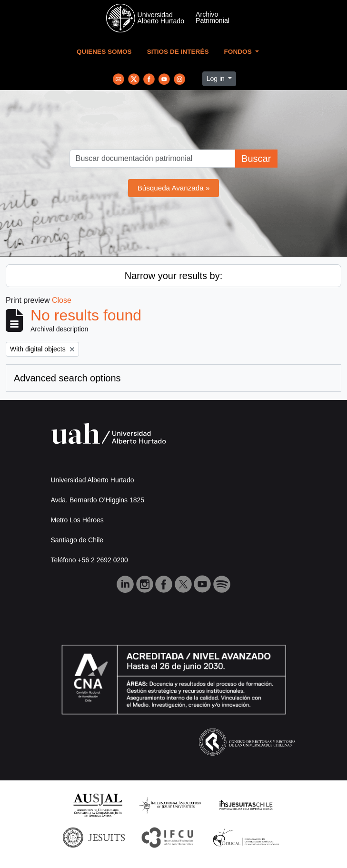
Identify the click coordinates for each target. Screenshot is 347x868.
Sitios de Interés (178, 52)
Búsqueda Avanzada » (174, 188)
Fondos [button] (239, 52)
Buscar (256, 159)
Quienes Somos (104, 52)
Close (62, 300)
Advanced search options (67, 378)
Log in (217, 79)
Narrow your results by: (174, 276)
